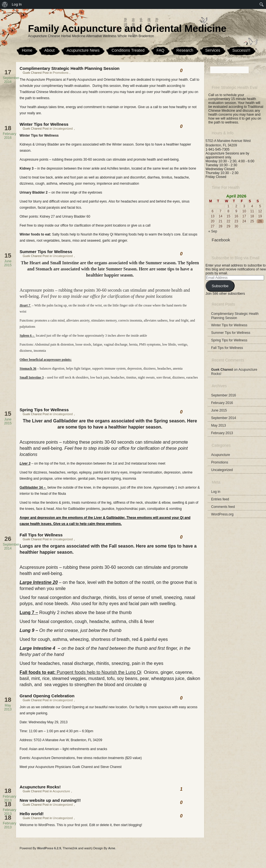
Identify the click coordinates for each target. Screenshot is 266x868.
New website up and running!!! (50, 800)
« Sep (213, 231)
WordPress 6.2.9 (49, 848)
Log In (17, 4)
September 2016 (224, 395)
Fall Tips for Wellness (41, 535)
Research (185, 50)
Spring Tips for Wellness (44, 410)
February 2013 (222, 433)
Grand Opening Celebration (47, 696)
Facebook (221, 240)
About (49, 50)
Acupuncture (61, 791)
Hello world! (32, 814)
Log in (216, 492)
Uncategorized (63, 129)
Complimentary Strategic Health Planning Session (70, 68)
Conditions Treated (128, 50)
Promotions (61, 73)
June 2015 (219, 410)
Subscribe (220, 286)
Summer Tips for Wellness (46, 252)
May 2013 (219, 425)
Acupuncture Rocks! (40, 787)
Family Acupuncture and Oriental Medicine (127, 28)
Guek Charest (222, 370)
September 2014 (224, 418)
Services (213, 50)
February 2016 (222, 403)
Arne (112, 848)
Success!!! (242, 50)
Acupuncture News (83, 50)
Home (27, 50)
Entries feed (220, 499)
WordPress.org (222, 514)
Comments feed (223, 507)
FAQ (160, 50)
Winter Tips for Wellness (44, 124)
